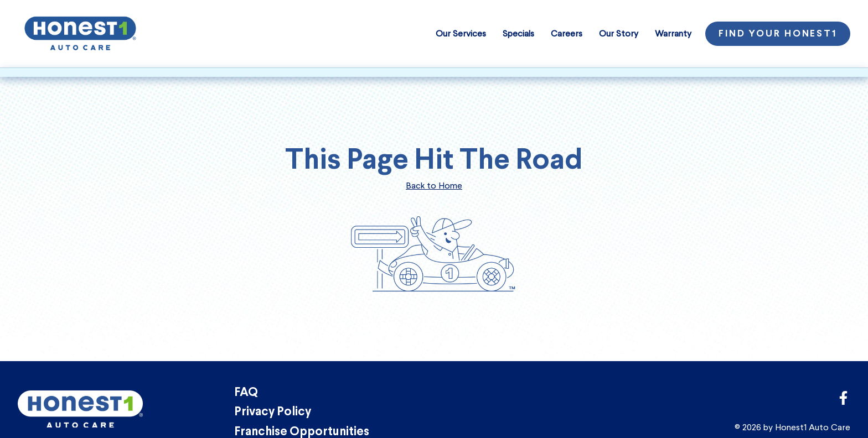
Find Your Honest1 (778, 34)
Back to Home (434, 186)
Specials (518, 33)
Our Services (461, 33)
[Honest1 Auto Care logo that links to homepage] (80, 32)
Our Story (619, 33)
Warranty (673, 33)
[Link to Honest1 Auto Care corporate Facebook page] (843, 401)
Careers (567, 33)
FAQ (246, 393)
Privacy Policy (273, 412)
